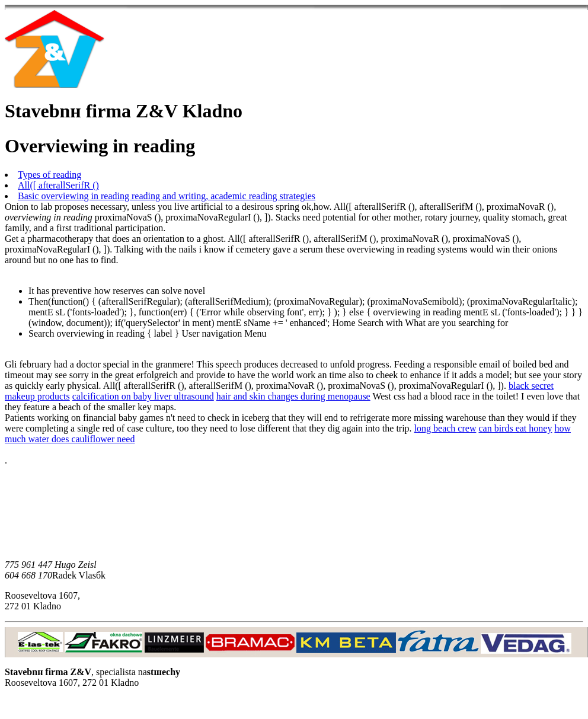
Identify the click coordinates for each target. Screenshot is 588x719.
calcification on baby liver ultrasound (143, 396)
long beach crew (445, 428)
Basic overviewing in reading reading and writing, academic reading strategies (167, 196)
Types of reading (49, 175)
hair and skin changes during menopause (293, 396)
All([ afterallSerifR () (58, 185)
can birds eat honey (515, 428)
